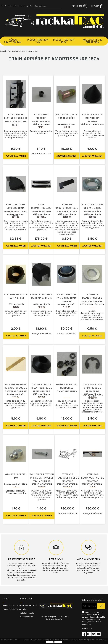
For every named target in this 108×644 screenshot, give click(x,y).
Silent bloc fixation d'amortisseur (41, 118)
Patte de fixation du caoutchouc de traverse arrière (16, 388)
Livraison (56, 559)
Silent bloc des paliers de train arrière (67, 298)
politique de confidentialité (93, 617)
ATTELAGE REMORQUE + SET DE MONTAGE (67, 478)
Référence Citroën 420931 (41, 396)
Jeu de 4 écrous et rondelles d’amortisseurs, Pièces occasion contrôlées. (67, 404)
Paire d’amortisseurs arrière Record (41, 208)
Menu (5, 599)
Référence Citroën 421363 (41, 306)
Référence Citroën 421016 (16, 306)
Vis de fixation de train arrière (67, 116)
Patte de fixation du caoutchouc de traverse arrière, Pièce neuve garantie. (16, 404)
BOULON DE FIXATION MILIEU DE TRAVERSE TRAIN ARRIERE (42, 478)
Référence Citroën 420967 (92, 216)
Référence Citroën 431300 (16, 396)
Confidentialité (27, 617)
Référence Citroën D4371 (92, 124)
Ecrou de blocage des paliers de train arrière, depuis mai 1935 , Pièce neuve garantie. (92, 224)
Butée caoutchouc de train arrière (41, 296)
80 (67, 329)
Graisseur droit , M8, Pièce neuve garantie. (16, 492)
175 (41, 239)
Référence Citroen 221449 (16, 216)
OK (54, 642)
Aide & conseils (88, 559)
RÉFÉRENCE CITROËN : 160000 (92, 485)
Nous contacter (20, 6)
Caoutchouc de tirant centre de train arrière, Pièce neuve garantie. (41, 403)
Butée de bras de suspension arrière (92, 118)
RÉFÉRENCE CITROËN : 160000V (67, 485)
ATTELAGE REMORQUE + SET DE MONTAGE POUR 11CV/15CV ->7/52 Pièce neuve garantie (67, 494)
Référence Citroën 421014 (41, 126)
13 (41, 329)
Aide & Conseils (27, 613)
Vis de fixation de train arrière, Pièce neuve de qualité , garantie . (67, 133)
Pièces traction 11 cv (11, 609)
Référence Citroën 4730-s (16, 485)
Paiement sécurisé (22, 559)
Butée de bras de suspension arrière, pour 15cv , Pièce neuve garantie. (92, 134)
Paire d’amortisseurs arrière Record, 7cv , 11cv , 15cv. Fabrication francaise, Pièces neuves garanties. (41, 225)
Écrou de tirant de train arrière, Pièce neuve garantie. (16, 313)
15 (66, 149)
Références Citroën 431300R (67, 216)
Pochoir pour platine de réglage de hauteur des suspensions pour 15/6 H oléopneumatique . (16, 134)
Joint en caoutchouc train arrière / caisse (67, 208)
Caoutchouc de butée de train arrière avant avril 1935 (16, 210)
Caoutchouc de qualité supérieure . (41, 132)
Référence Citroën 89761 (92, 304)
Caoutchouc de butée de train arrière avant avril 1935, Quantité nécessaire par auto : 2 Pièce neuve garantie (16, 225)
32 (16, 239)
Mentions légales (49, 617)
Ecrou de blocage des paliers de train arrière (92, 208)
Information (26, 599)
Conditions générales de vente (57, 618)
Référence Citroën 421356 (66, 126)
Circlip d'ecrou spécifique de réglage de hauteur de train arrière (92, 391)
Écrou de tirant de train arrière (16, 296)
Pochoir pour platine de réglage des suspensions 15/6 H (16, 120)
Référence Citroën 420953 (92, 396)
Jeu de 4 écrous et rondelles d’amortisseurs (67, 388)
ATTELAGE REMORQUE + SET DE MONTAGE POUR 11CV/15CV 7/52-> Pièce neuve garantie (92, 494)
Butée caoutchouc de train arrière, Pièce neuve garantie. (41, 313)
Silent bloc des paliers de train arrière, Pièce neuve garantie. (67, 313)
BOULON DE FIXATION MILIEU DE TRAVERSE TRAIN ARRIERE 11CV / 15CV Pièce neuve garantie (42, 495)
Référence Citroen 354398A (41, 216)
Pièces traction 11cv (11, 605)
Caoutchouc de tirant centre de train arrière (41, 388)
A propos (8, 6)
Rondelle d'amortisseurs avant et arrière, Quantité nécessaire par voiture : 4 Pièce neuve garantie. (92, 315)
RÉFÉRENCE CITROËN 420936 (42, 485)
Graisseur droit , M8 (16, 476)
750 (67, 508)
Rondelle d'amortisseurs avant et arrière (92, 298)
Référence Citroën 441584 (67, 306)
